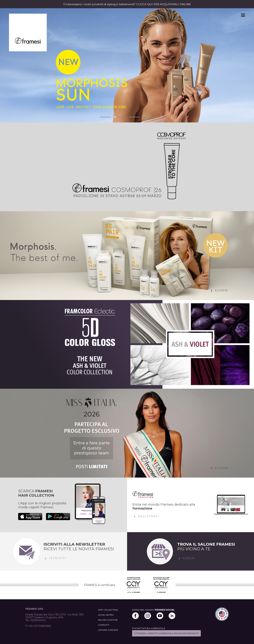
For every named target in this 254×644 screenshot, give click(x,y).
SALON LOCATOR (108, 620)
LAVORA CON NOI (108, 630)
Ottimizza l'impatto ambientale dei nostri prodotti (166, 633)
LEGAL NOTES (106, 615)
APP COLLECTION (108, 610)
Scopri (219, 291)
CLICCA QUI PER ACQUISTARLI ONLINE (164, 4)
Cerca (186, 559)
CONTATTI (104, 625)
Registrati (146, 517)
